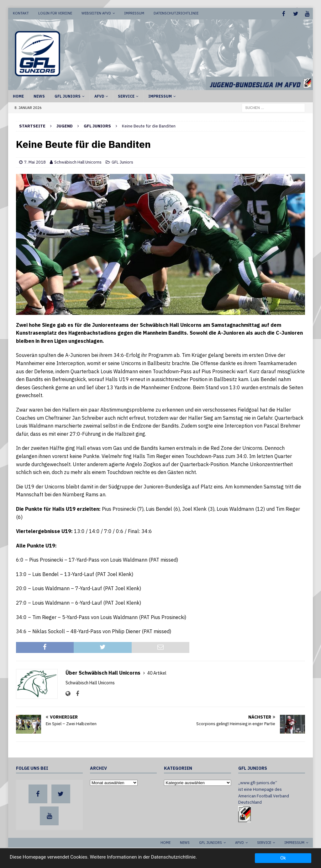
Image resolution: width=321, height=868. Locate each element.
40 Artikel (157, 672)
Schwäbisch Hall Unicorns (78, 162)
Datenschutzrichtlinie (176, 13)
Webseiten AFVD (96, 13)
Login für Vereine (55, 13)
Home (18, 96)
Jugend (65, 125)
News (39, 96)
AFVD (99, 96)
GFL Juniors (68, 96)
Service (126, 96)
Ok (283, 858)
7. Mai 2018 (35, 162)
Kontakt (21, 13)
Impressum (134, 13)
